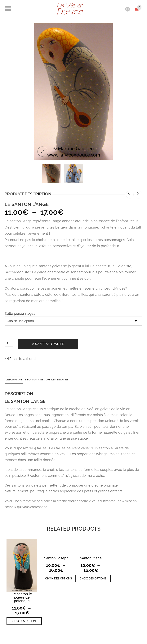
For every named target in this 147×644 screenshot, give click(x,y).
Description (14, 379)
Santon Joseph (56, 558)
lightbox (42, 151)
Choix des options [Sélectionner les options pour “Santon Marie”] (93, 578)
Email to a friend (22, 358)
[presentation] (37, 91)
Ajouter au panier (48, 344)
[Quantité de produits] (9, 343)
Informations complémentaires (47, 379)
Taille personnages (20, 313)
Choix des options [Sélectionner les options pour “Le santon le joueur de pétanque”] (24, 621)
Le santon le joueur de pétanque (22, 597)
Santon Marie (91, 558)
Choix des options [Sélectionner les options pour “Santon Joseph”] (59, 578)
